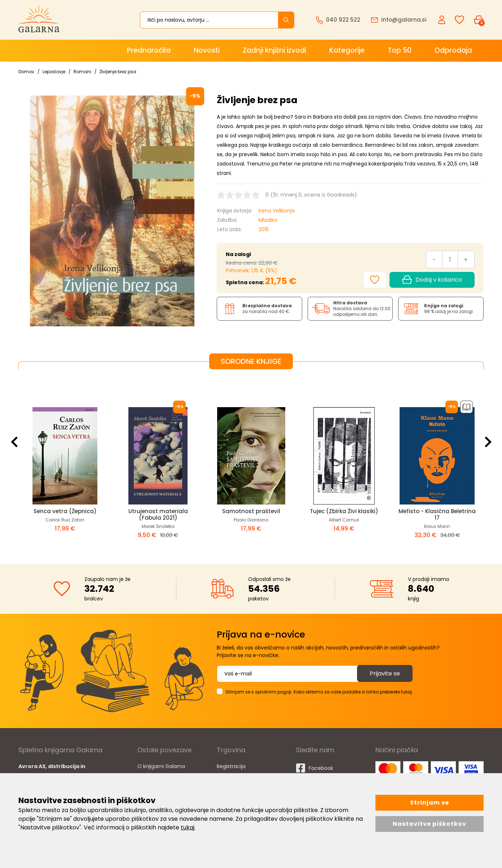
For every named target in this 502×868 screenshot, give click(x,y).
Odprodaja (453, 50)
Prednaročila (149, 50)
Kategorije (347, 50)
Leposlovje (54, 72)
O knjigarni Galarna (161, 766)
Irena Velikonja (277, 211)
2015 (264, 229)
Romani (82, 72)
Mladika (268, 220)
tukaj (188, 827)
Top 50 (400, 50)
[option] (65, 461)
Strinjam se (430, 803)
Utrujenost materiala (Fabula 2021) (158, 514)
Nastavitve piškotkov (430, 824)
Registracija (231, 766)
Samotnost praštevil (251, 511)
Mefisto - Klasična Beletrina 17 (437, 514)
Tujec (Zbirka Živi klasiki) (344, 511)
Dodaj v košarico (432, 280)
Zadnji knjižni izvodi (274, 50)
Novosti (207, 50)
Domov (26, 72)
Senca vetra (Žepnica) (65, 511)
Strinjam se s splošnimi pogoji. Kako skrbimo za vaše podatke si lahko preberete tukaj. (319, 692)
